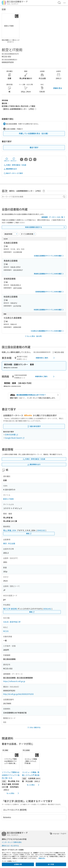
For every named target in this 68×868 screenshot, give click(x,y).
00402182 (41, 530)
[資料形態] (28, 234)
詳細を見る (58, 88)
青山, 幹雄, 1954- (10, 530)
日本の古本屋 (12, 434)
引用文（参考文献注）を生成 (15, 165)
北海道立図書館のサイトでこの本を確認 (49, 256)
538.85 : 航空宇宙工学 (12, 622)
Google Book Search (15, 438)
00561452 (47, 609)
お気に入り (7, 159)
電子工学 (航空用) (10, 609)
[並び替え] (11, 234)
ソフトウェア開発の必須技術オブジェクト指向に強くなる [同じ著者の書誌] (11, 775)
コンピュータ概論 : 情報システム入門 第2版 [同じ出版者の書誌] (31, 774)
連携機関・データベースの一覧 (54, 217)
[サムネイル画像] (11, 761)
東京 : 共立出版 (9, 543)
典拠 (29, 534)
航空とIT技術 (8, 499)
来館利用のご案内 (46, 358)
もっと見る (13, 793)
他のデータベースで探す (13, 173)
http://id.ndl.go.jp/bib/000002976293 (18, 694)
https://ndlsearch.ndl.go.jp (14, 681)
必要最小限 (18, 864)
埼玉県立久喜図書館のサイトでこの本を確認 (48, 331)
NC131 (6, 631)
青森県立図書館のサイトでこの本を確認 (49, 274)
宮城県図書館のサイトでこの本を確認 (50, 292)
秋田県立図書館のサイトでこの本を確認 (49, 310)
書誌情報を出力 (10, 169)
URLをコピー (14, 159)
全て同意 (51, 864)
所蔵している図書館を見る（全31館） (34, 133)
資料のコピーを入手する (10, 846)
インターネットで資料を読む (12, 842)
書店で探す (34, 147)
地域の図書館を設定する (45, 227)
